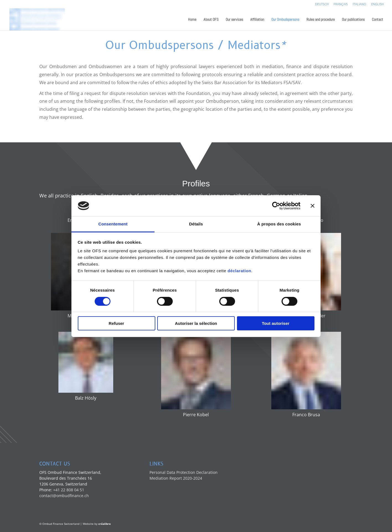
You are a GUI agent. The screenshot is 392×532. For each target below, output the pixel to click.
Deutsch (322, 4)
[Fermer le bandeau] (313, 206)
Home (192, 20)
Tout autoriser (276, 323)
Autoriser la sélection (196, 323)
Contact (377, 20)
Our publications (353, 20)
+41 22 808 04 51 (69, 490)
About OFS (211, 20)
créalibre (105, 524)
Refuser (117, 323)
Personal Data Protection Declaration (184, 472)
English (377, 4)
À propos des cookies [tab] (279, 224)
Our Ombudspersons (285, 20)
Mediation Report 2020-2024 (176, 478)
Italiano (359, 4)
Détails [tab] (196, 224)
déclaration (239, 271)
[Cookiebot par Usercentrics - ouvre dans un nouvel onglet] (276, 206)
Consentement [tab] (113, 224)
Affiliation (257, 20)
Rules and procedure (321, 20)
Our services (234, 20)
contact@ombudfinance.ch (64, 496)
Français (341, 4)
